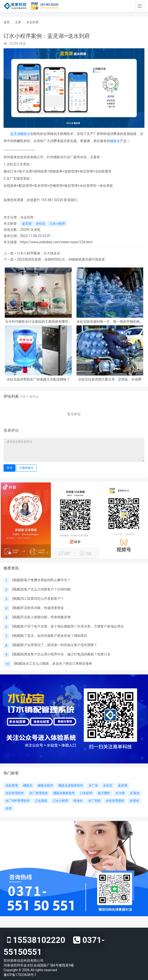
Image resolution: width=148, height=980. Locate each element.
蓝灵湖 (15, 134)
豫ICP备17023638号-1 (20, 975)
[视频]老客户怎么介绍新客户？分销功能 (41, 589)
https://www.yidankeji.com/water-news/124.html (56, 242)
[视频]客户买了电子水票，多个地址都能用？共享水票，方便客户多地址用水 (68, 626)
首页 (7, 22)
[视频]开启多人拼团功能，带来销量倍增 (41, 617)
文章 (18, 22)
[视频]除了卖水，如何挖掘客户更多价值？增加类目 (50, 636)
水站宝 (41, 224)
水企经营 (33, 22)
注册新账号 (26, 468)
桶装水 (25, 134)
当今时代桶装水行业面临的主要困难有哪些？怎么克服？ (38, 322)
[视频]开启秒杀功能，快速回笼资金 (38, 608)
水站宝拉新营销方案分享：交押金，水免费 (110, 379)
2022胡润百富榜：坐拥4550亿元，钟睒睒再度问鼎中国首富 (61, 259)
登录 (10, 468)
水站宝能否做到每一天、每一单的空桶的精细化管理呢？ (110, 322)
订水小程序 (57, 224)
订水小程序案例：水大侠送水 (38, 253)
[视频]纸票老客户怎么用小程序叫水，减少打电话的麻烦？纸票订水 (61, 654)
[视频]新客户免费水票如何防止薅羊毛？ (41, 580)
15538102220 (36, 940)
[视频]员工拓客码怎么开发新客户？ (38, 599)
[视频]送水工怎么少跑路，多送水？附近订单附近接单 (53, 663)
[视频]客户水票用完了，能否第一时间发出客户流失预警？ (55, 645)
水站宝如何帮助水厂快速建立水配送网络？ (38, 379)
